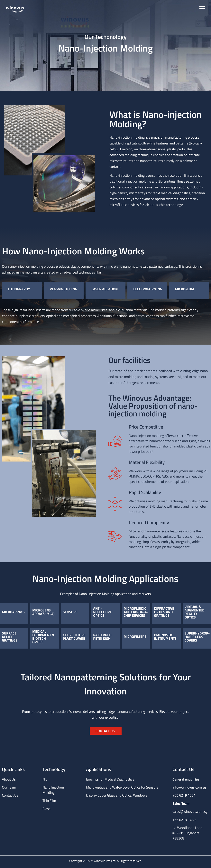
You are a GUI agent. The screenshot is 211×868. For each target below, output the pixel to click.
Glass (46, 809)
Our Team (9, 787)
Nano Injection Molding (53, 790)
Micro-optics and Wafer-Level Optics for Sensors (122, 787)
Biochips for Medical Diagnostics (110, 779)
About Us (9, 779)
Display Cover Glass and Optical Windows (117, 795)
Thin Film (49, 801)
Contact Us (10, 795)
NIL (45, 779)
